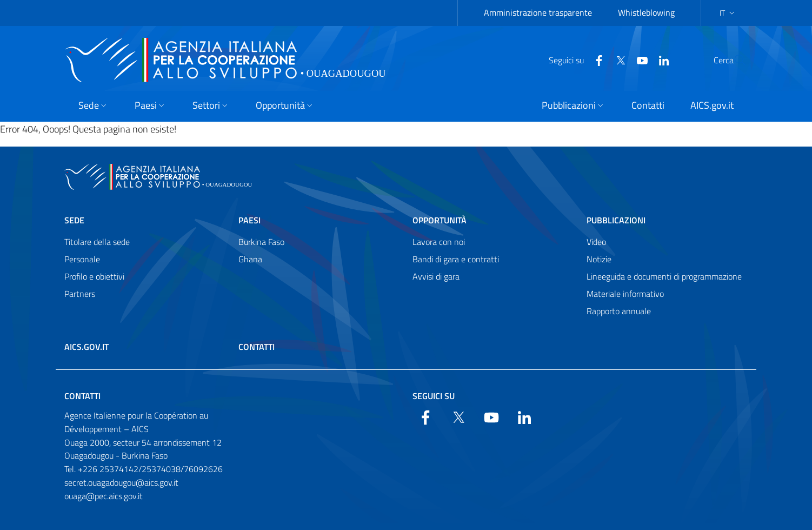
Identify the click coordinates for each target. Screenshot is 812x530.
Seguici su (434, 396)
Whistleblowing (646, 12)
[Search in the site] (734, 60)
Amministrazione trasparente (538, 12)
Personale (82, 259)
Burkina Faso (261, 242)
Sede (74, 220)
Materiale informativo (625, 294)
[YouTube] (616, 59)
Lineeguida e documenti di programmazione (664, 276)
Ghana (250, 259)
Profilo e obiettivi (94, 276)
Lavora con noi (439, 242)
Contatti (257, 347)
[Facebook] (573, 59)
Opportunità (440, 220)
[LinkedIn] (638, 59)
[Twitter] (595, 59)
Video (596, 242)
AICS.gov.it (86, 347)
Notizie (599, 259)
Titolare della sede (97, 242)
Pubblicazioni (616, 220)
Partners (80, 294)
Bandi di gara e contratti (456, 259)
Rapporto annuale (619, 311)
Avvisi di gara (436, 276)
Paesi (249, 220)
